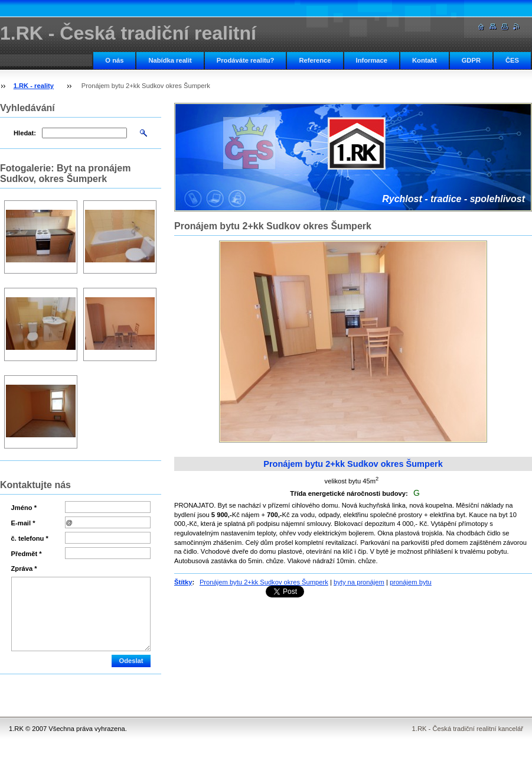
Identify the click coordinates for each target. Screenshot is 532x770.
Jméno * (24, 508)
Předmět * (27, 554)
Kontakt (425, 60)
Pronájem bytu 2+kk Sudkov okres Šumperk (264, 582)
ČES (512, 60)
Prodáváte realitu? (246, 60)
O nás (114, 60)
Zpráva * (24, 568)
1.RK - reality (34, 86)
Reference (315, 60)
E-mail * (23, 523)
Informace (372, 60)
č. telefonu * (30, 538)
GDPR (471, 60)
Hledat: (25, 133)
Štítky (183, 582)
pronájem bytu (411, 582)
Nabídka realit (170, 60)
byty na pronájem (359, 582)
